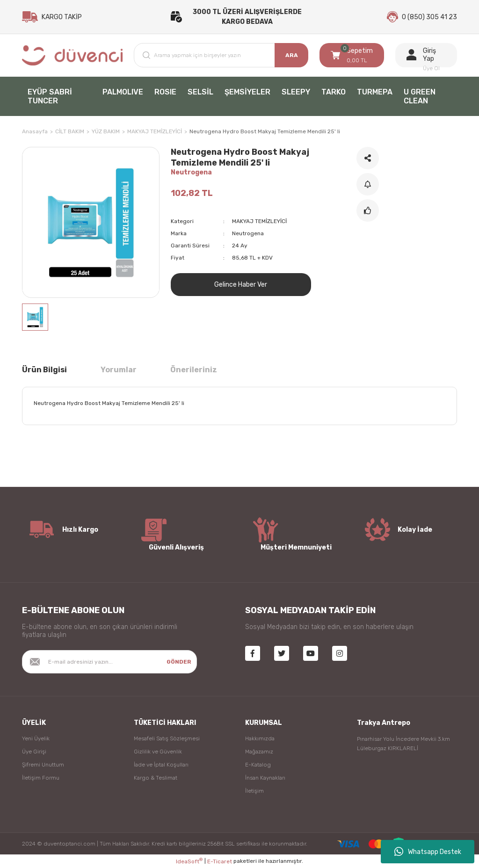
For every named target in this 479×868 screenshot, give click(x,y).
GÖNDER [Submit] (179, 662)
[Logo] (72, 55)
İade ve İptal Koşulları (161, 765)
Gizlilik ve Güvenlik (158, 752)
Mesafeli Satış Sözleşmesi (167, 738)
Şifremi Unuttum (43, 765)
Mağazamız (259, 752)
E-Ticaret (220, 861)
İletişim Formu (41, 778)
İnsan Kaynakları (265, 778)
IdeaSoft (189, 861)
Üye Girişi (34, 752)
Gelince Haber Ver (241, 285)
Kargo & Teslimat (156, 778)
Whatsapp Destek (428, 852)
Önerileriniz (194, 370)
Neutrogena (191, 172)
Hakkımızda (260, 738)
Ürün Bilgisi (44, 370)
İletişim (254, 791)
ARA (292, 55)
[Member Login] (426, 55)
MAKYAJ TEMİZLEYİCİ (259, 221)
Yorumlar (119, 370)
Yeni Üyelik (36, 738)
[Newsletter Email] (109, 662)
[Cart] (352, 55)
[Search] (221, 55)
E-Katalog (258, 765)
